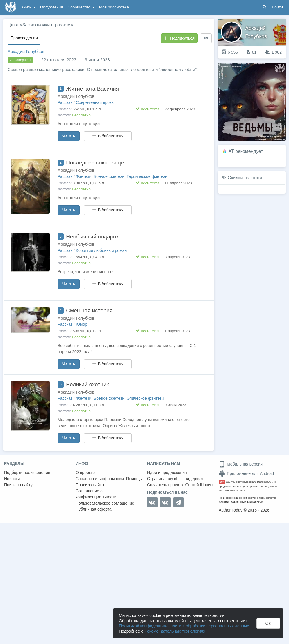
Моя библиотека (114, 7)
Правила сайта (90, 485)
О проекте (85, 473)
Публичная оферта (94, 509)
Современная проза (95, 102)
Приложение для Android (246, 473)
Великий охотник (87, 384)
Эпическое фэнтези (145, 398)
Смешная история (89, 310)
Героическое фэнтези (147, 176)
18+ (222, 482)
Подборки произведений (27, 473)
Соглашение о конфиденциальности (96, 494)
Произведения (24, 38)
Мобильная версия (241, 464)
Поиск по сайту (18, 485)
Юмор (82, 324)
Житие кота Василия (92, 89)
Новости (12, 479)
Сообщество (81, 7)
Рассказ (65, 102)
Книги (28, 7)
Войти (277, 7)
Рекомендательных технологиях (175, 631)
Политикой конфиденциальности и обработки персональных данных (184, 626)
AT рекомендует (246, 151)
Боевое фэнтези (109, 176)
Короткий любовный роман (101, 250)
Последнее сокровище (95, 163)
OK (268, 623)
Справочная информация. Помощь (109, 479)
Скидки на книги (245, 178)
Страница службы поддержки (175, 479)
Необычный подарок (92, 237)
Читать (69, 136)
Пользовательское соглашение (105, 503)
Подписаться (179, 38)
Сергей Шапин (199, 485)
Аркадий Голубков (26, 51)
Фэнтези (84, 176)
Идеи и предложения (167, 473)
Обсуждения (51, 7)
